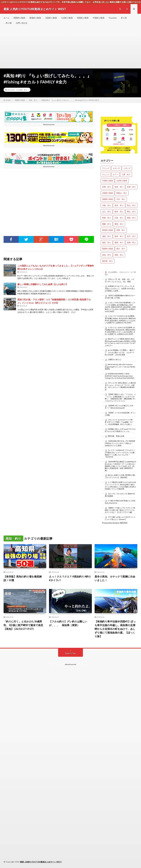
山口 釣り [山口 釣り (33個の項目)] (107, 212)
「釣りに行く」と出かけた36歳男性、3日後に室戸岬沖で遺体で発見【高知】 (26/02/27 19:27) (23, 625)
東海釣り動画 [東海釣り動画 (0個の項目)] (108, 230)
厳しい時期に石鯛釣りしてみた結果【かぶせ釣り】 (43, 284)
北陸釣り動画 (51, 18)
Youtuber (113, 18)
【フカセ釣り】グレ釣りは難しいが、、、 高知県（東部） (68, 623)
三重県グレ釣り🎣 (114, 360)
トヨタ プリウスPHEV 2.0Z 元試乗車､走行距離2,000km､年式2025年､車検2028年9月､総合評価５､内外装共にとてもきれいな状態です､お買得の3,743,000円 (120, 319)
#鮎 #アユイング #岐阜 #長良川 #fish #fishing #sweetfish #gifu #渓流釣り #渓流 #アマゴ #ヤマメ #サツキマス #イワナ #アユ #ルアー (120, 342)
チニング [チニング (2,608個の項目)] (106, 174)
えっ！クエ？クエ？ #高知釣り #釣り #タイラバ (70, 578)
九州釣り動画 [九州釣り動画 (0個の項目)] (122, 181)
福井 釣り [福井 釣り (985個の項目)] (107, 242)
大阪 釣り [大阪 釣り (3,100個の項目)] (107, 205)
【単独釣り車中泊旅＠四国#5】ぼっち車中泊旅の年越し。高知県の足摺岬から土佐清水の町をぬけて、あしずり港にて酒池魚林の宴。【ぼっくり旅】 (115, 629)
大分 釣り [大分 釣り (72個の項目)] (121, 199)
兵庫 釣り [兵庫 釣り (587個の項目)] (131, 187)
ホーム (6, 18)
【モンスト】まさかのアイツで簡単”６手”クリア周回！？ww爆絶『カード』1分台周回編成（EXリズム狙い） (119, 422)
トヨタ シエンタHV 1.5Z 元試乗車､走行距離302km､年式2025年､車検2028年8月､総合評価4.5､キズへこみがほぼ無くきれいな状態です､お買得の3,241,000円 (120, 331)
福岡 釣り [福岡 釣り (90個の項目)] (119, 242)
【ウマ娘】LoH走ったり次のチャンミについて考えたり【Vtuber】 (120, 518)
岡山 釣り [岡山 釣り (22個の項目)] (131, 212)
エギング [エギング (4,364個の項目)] (116, 168)
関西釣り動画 (19, 18)
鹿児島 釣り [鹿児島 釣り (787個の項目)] (108, 261)
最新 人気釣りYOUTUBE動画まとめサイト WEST (41, 862)
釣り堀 (9, 23)
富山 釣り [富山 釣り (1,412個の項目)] (131, 205)
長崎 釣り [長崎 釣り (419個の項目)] (131, 242)
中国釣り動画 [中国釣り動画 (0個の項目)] (108, 181)
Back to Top (70, 653)
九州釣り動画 (67, 18)
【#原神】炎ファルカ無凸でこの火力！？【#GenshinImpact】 (119, 407)
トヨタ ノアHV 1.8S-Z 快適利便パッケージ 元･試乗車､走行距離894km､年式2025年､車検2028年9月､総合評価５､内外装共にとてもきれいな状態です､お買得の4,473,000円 (120, 307)
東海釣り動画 (35, 18)
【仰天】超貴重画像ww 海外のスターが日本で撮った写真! (120, 297)
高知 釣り (23, 90)
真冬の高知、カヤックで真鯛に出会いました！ (115, 578)
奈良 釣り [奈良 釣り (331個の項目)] (119, 205)
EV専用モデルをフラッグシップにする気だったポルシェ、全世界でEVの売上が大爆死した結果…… (120, 289)
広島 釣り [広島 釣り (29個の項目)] (119, 218)
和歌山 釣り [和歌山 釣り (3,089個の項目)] (122, 193)
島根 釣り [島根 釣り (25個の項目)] (107, 218)
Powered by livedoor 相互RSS (115, 523)
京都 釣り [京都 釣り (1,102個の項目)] (107, 187)
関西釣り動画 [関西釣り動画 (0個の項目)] (108, 249)
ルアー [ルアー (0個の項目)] (115, 174)
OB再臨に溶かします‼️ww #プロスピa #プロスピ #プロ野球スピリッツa (120, 430)
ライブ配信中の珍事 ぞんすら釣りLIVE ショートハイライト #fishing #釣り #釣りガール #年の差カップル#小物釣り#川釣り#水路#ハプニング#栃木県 (120, 486)
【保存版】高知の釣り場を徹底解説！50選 (23, 578)
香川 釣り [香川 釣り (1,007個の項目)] (121, 249)
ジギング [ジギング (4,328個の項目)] (127, 168)
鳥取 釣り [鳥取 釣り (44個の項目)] (119, 255)
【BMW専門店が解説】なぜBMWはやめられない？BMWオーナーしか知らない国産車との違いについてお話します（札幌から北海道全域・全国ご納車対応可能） (120, 466)
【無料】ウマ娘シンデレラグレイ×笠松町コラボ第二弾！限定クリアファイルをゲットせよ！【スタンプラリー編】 (120, 510)
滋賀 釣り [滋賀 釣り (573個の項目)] (107, 236)
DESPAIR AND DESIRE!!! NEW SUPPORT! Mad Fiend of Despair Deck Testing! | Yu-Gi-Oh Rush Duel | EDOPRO (120, 376)
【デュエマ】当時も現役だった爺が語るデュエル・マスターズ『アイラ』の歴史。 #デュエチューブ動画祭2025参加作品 (120, 386)
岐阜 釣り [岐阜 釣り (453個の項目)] (119, 212)
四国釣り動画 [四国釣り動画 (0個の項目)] (108, 199)
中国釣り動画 (99, 18)
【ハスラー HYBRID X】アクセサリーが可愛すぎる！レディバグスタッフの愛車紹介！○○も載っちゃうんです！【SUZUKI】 (120, 454)
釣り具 (124, 18)
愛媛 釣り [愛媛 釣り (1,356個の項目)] (107, 224)
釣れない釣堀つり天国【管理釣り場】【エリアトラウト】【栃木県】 (120, 476)
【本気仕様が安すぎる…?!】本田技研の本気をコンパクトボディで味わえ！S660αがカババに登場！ (120, 443)
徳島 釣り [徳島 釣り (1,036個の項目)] (131, 218)
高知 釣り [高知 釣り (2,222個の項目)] (107, 255)
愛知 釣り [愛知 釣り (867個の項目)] (119, 224)
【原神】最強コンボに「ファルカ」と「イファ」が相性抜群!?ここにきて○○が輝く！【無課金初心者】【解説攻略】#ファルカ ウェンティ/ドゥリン (120, 398)
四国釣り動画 (83, 18)
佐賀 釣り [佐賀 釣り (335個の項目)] (119, 187)
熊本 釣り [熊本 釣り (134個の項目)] (119, 236)
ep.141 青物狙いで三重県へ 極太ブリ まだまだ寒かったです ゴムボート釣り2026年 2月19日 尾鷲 (120, 352)
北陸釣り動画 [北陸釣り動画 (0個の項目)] (108, 193)
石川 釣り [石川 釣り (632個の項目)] (131, 236)
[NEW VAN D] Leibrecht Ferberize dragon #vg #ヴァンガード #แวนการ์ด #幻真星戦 (120, 367)
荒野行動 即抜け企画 (116, 436)
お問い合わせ (22, 23)
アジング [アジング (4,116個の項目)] (106, 168)
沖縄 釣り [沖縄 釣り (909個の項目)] (121, 230)
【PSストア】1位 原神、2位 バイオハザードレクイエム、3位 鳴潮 (120, 280)
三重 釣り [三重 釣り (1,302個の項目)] (126, 174)
